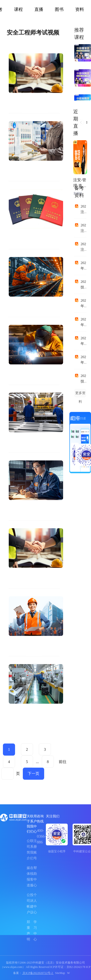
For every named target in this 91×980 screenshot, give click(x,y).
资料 (80, 9)
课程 (18, 9)
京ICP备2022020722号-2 (38, 973)
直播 (39, 9)
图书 (59, 9)
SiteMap (60, 973)
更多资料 (80, 394)
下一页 (33, 774)
